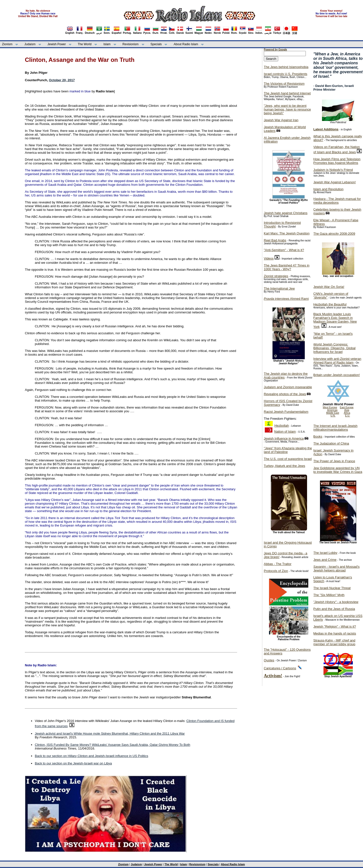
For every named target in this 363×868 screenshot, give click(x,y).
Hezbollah (282, 426)
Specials (156, 44)
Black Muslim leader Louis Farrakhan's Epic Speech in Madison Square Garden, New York (335, 320)
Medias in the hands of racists (335, 633)
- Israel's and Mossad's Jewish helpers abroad (336, 568)
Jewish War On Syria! (329, 287)
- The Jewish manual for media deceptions (337, 201)
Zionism (7, 44)
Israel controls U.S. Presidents (286, 74)
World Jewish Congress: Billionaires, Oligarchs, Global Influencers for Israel (334, 348)
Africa (347, 413)
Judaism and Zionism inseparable (288, 387)
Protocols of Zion (276, 571)
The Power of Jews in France (334, 461)
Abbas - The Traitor (278, 564)
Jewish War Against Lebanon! (335, 182)
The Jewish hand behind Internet (287, 93)
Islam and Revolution (328, 189)
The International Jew (279, 288)
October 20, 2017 (62, 80)
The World (85, 44)
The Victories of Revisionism (284, 84)
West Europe (330, 407)
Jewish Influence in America (284, 438)
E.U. (347, 416)
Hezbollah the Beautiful (330, 304)
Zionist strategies (276, 276)
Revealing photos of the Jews (285, 394)
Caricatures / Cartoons (280, 668)
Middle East (333, 413)
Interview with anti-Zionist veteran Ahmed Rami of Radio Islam (337, 361)
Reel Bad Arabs (275, 240)
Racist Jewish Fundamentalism (286, 412)
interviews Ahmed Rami (286, 299)
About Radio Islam (186, 44)
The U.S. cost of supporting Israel (288, 459)
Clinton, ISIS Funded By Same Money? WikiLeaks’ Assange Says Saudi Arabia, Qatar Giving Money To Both (113, 745)
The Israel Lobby (325, 553)
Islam (107, 44)
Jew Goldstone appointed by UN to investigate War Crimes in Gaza (338, 470)
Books (318, 436)
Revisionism (131, 44)
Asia (347, 410)
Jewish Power (57, 44)
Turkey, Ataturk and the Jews (284, 466)
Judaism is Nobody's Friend (333, 170)
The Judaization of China (331, 443)
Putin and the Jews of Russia (334, 609)
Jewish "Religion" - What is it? (335, 626)
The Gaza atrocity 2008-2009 (334, 234)
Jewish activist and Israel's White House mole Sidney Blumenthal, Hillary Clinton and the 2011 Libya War (110, 734)
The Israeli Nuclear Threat (332, 588)
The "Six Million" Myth (329, 595)
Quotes (269, 660)
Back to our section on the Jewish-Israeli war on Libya (73, 763)
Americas (332, 410)
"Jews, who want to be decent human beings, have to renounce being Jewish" (287, 109)
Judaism (30, 44)
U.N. (333, 416)
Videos (269, 258)
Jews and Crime (325, 560)
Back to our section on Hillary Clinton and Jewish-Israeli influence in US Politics (91, 756)
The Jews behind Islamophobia (286, 67)
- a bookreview (336, 602)
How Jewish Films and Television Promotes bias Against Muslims (337, 161)
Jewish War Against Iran (281, 120)
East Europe (347, 407)
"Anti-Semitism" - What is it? (284, 250)
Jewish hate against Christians (286, 213)
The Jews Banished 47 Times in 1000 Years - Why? (287, 267)
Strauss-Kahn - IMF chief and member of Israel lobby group (334, 642)
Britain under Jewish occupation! (337, 375)
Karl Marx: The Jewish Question (287, 233)
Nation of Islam (285, 432)
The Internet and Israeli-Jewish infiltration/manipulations (335, 428)
